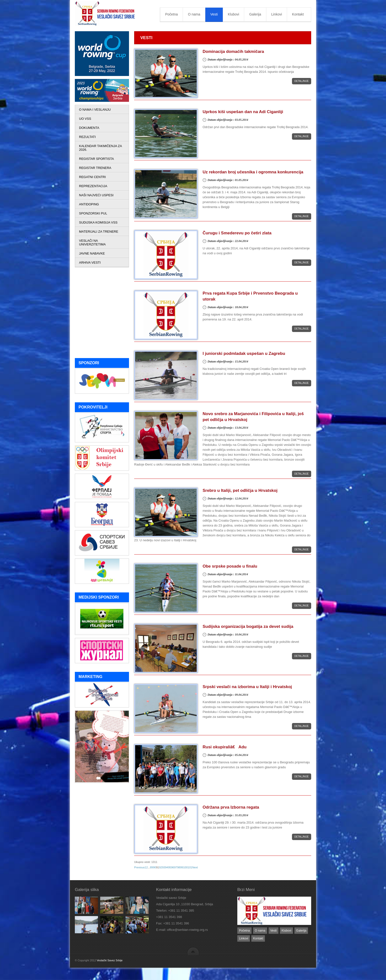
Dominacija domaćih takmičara (233, 52)
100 (185, 867)
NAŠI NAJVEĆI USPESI (96, 195)
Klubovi (234, 14)
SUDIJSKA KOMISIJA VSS (98, 222)
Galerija (255, 14)
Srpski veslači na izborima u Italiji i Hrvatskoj (247, 687)
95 (170, 867)
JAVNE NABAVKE (92, 253)
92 (161, 867)
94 (166, 867)
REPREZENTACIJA (93, 186)
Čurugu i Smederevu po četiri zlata (237, 233)
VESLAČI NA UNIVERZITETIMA (92, 242)
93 (163, 867)
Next (195, 867)
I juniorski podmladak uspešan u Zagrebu (244, 354)
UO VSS (85, 119)
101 (190, 867)
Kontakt (298, 14)
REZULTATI (87, 137)
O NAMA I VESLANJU (95, 110)
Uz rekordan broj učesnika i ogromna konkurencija (253, 172)
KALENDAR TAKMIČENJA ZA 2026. (100, 148)
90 (154, 867)
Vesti (214, 14)
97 (176, 867)
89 (151, 867)
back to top (193, 951)
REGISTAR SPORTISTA (96, 159)
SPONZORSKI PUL (93, 213)
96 (173, 867)
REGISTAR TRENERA (95, 168)
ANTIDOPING (89, 204)
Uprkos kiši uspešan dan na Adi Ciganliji (243, 112)
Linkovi (277, 14)
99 (182, 867)
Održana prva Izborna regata (231, 807)
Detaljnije (302, 81)
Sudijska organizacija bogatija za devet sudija (248, 626)
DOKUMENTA (89, 128)
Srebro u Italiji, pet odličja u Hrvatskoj (240, 490)
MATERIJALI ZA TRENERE (99, 232)
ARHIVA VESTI (90, 263)
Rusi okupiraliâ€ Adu (225, 747)
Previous (139, 867)
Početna (171, 14)
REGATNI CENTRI (92, 177)
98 (178, 867)
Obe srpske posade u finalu (230, 566)
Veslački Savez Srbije (110, 960)
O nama (194, 14)
